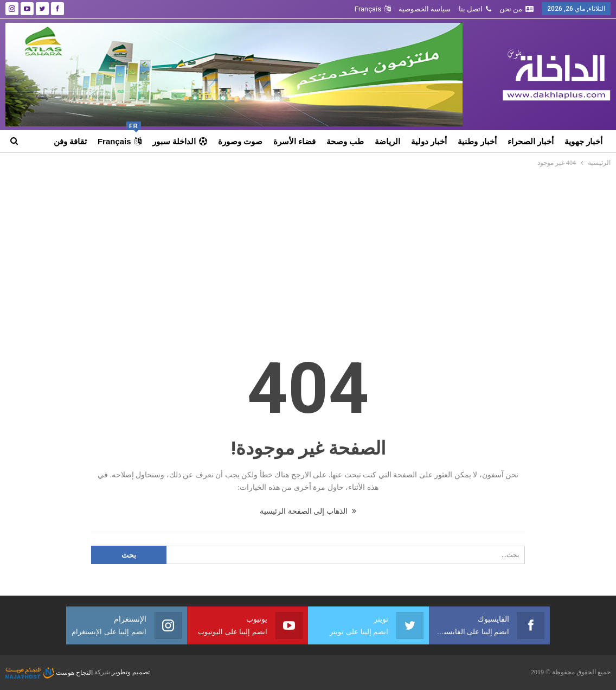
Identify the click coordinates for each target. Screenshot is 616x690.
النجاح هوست (49, 673)
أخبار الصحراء (531, 141)
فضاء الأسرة (294, 141)
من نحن (516, 9)
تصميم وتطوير (131, 673)
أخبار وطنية (477, 141)
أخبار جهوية (583, 141)
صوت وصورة (240, 141)
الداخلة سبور (180, 141)
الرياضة (387, 141)
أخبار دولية (429, 141)
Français (373, 9)
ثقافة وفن (70, 141)
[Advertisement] (308, 250)
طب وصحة (345, 141)
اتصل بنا (475, 9)
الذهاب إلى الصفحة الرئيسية (308, 511)
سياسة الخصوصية (425, 9)
